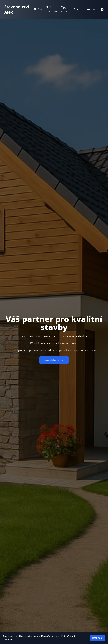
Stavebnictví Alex (17, 9)
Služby (38, 9)
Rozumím (97, 638)
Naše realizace (51, 9)
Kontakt (91, 9)
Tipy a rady (65, 9)
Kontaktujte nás (54, 360)
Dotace (78, 9)
